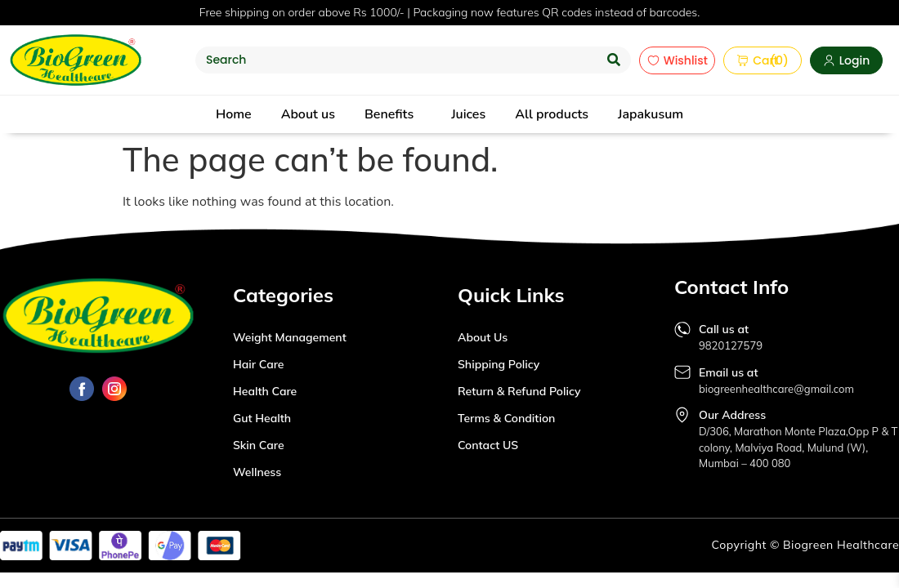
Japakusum (651, 114)
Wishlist (678, 60)
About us (308, 114)
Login (846, 60)
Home (234, 114)
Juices (468, 114)
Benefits (389, 114)
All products (552, 114)
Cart (751, 60)
